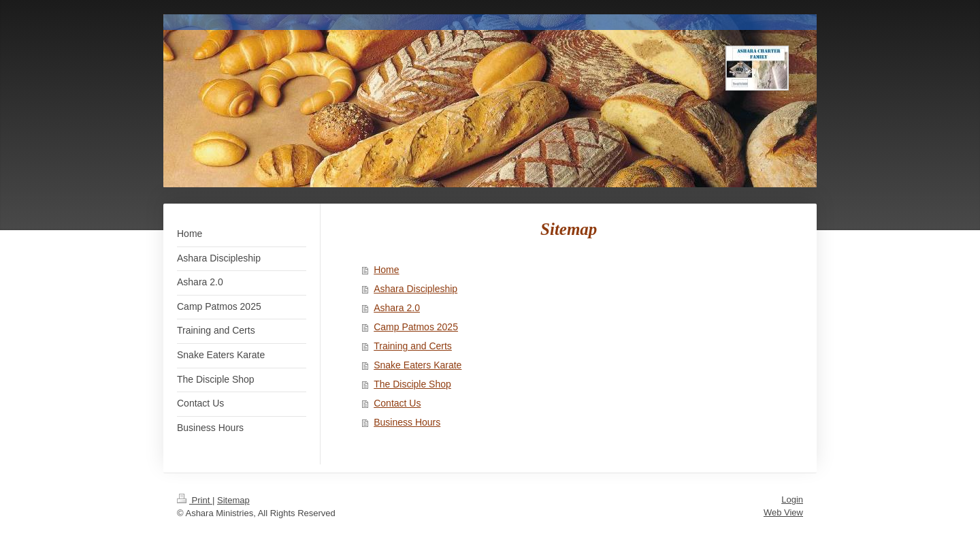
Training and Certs (413, 346)
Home (386, 270)
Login (792, 499)
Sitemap (233, 500)
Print (195, 500)
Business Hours (407, 422)
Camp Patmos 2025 (416, 327)
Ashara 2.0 (397, 308)
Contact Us (397, 403)
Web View (783, 512)
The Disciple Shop (412, 384)
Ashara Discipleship (415, 289)
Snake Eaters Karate (418, 365)
